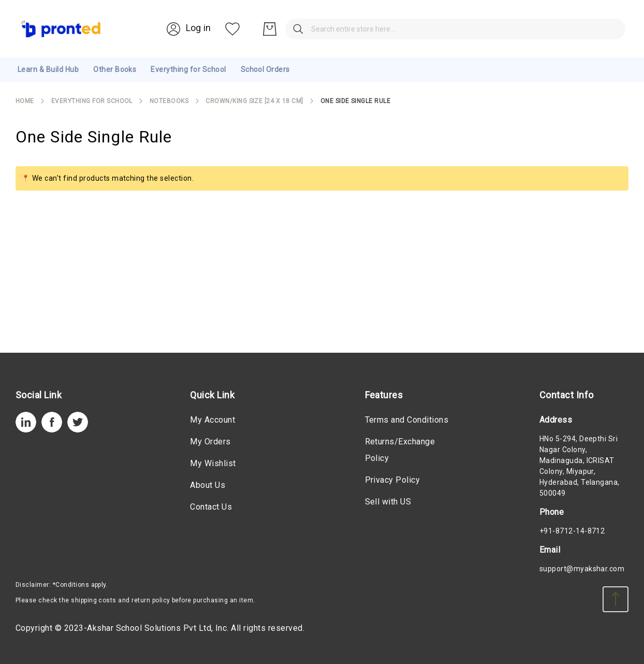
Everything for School (92, 101)
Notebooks (169, 101)
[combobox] (312, 29)
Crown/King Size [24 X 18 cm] (254, 101)
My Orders (210, 442)
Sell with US (388, 502)
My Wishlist (213, 463)
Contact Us (211, 507)
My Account (213, 420)
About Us (208, 485)
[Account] (528, 28)
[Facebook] (52, 430)
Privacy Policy (393, 480)
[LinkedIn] (26, 430)
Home (25, 101)
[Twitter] (78, 430)
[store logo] (61, 29)
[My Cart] (610, 29)
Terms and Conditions (407, 420)
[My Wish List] (573, 29)
